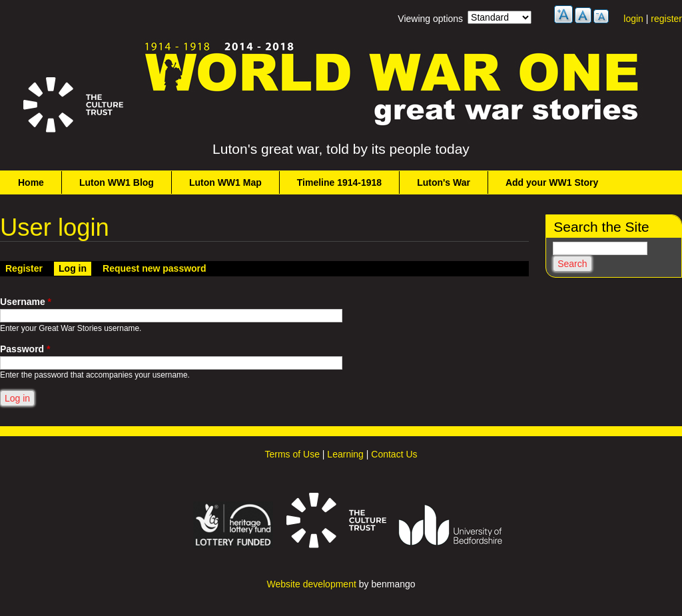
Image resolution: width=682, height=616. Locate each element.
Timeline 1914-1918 (339, 182)
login (633, 19)
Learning (345, 454)
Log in (75, 268)
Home (31, 182)
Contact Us (394, 454)
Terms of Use (292, 454)
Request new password (155, 268)
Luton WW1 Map (225, 182)
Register (24, 268)
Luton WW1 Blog (117, 182)
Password (25, 349)
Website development (311, 584)
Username (26, 302)
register (666, 19)
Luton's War (444, 182)
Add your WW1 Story (552, 182)
